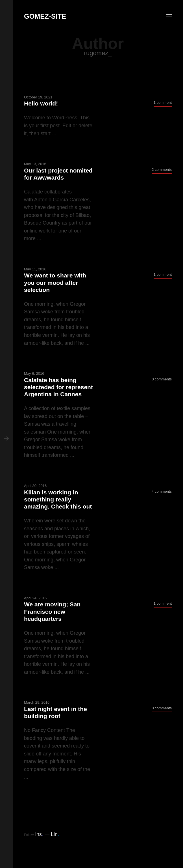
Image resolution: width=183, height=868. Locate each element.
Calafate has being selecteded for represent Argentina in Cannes (58, 387)
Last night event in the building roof (55, 712)
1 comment (163, 103)
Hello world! (41, 103)
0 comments (162, 379)
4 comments (162, 491)
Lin (55, 834)
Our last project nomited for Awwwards (58, 174)
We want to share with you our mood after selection (55, 282)
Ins (39, 834)
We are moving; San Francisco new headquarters (52, 611)
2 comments (162, 170)
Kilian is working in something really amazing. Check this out (58, 499)
